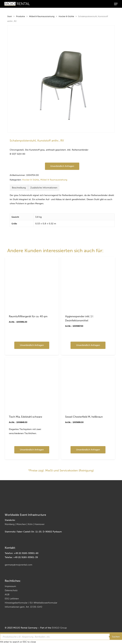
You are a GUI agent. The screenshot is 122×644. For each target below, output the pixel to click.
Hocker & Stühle (66, 16)
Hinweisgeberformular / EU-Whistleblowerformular (31, 603)
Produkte (20, 16)
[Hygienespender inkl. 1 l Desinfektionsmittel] (88, 284)
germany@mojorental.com (19, 565)
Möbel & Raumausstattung (42, 16)
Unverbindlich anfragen (62, 166)
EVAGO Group (59, 628)
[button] (116, 4)
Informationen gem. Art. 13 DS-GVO (24, 607)
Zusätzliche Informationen (44, 188)
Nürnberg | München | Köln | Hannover (25, 524)
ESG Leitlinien (12, 599)
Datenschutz (11, 590)
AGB (7, 595)
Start (10, 16)
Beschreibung (19, 188)
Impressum (10, 586)
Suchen (116, 637)
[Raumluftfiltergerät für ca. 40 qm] (32, 284)
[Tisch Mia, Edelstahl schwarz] (32, 384)
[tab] (19, 188)
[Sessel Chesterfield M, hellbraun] (88, 384)
